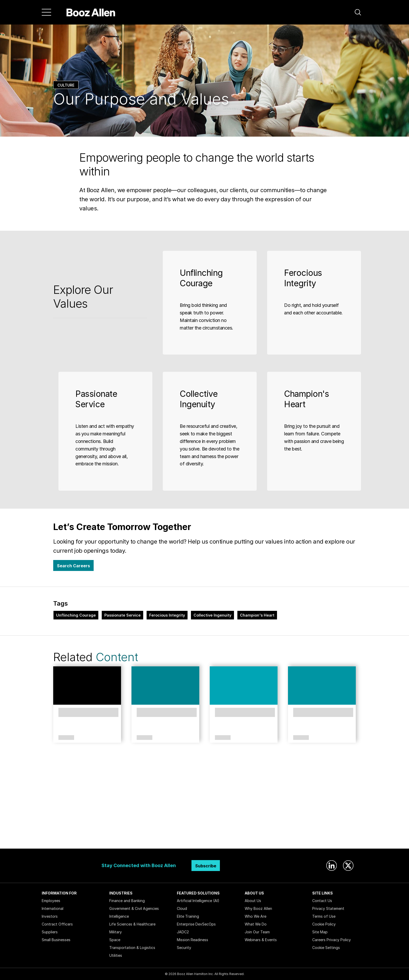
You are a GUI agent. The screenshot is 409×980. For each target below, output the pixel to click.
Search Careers (73, 566)
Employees (51, 901)
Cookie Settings (326, 948)
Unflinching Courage (76, 615)
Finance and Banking (127, 901)
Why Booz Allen (258, 908)
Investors (50, 916)
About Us (253, 901)
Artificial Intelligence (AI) (198, 901)
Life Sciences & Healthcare (132, 924)
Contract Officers (57, 924)
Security (184, 948)
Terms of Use (324, 916)
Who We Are (255, 916)
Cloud (182, 908)
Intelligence (119, 916)
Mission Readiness (193, 940)
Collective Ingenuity (212, 615)
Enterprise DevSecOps (196, 924)
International (53, 908)
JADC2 (183, 932)
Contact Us (322, 901)
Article (145, 738)
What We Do (256, 924)
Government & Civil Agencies (134, 908)
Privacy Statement (328, 908)
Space (115, 940)
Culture (66, 85)
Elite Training (188, 916)
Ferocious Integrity (167, 615)
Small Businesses (56, 940)
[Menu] (46, 12)
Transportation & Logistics (132, 948)
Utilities (116, 955)
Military (116, 932)
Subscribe (206, 866)
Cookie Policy (324, 924)
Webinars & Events (261, 940)
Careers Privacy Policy (332, 940)
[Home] (91, 12)
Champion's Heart (257, 615)
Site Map (320, 932)
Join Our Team (257, 932)
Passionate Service (122, 615)
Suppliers (50, 932)
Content (117, 657)
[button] (358, 12)
